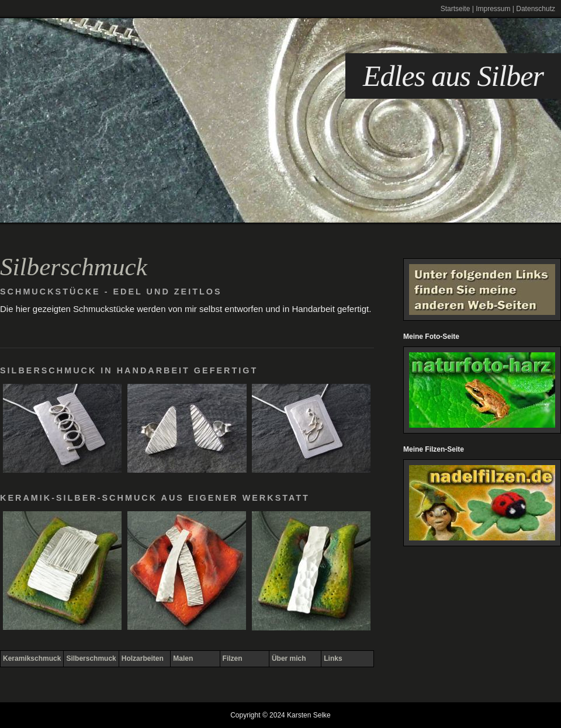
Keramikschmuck (32, 658)
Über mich (289, 658)
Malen (183, 658)
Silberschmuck (91, 658)
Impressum (493, 9)
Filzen (233, 658)
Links (333, 658)
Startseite (456, 9)
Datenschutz (536, 9)
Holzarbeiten (143, 658)
